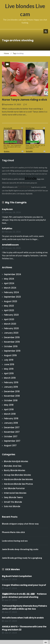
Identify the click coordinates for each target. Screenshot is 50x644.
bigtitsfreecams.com (20, 191)
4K (18, 183)
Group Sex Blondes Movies (17, 475)
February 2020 (11, 328)
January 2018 (11, 423)
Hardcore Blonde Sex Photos (18, 484)
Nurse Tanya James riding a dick (25, 100)
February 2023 (11, 315)
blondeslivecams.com (11, 194)
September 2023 (12, 297)
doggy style (41, 179)
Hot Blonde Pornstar (14, 488)
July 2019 (9, 360)
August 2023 (11, 301)
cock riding (10, 171)
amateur (5, 174)
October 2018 (11, 400)
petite (16, 179)
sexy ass (21, 179)
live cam (45, 191)
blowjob (45, 171)
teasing (28, 174)
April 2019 (9, 373)
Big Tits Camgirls (16, 202)
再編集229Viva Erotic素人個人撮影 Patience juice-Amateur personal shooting (24, 595)
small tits (21, 168)
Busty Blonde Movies (15, 470)
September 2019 (12, 351)
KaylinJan (7, 209)
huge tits (36, 171)
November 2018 (12, 396)
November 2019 (12, 342)
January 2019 (11, 387)
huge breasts (36, 187)
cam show (5, 191)
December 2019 (12, 337)
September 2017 (12, 441)
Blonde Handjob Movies (16, 461)
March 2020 (10, 324)
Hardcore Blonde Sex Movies (18, 479)
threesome (26, 183)
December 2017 (12, 427)
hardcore (24, 186)
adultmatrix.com (20, 171)
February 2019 (11, 382)
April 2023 (9, 310)
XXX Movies (12, 569)
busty (36, 168)
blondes (23, 194)
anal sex (44, 174)
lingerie (5, 179)
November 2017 (12, 432)
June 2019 (9, 364)
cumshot (43, 187)
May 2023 (9, 306)
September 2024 (13, 274)
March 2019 (10, 378)
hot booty (31, 191)
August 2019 (10, 355)
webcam (14, 167)
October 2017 (11, 436)
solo (21, 183)
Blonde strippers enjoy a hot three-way (20, 524)
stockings (42, 168)
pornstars (29, 167)
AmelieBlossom (10, 245)
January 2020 (11, 333)
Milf (10, 174)
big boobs (29, 194)
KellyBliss (7, 228)
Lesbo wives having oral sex (15, 541)
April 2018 (9, 409)
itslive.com (5, 183)
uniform (14, 174)
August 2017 (10, 445)
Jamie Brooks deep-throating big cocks (20, 549)
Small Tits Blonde (13, 502)
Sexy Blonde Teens (13, 497)
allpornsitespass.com (10, 187)
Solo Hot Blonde (12, 506)
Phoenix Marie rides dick (13, 532)
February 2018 (11, 418)
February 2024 (11, 292)
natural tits (13, 183)
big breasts (6, 168)
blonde (31, 178)
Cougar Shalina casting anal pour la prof (24, 585)
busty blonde (21, 174)
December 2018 (12, 391)
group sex (34, 183)
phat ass (11, 179)
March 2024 (10, 288)
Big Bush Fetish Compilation (17, 576)
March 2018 (10, 414)
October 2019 (11, 346)
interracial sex (36, 174)
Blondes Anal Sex (13, 466)
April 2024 (9, 283)
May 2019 (9, 369)
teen (41, 171)
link (48, 602)
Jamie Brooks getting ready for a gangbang (22, 558)
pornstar (38, 190)
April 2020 (9, 319)
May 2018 (9, 405)
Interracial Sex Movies (15, 493)
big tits (11, 191)
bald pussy (29, 171)
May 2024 (9, 279)
